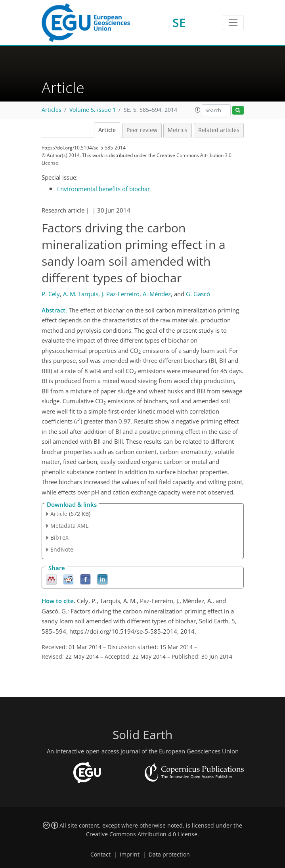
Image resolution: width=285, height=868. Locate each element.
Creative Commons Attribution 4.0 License (142, 834)
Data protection (169, 855)
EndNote (62, 549)
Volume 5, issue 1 (93, 110)
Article (107, 130)
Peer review (142, 130)
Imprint (130, 855)
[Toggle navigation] (233, 23)
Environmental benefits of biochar (103, 189)
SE (179, 22)
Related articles (219, 130)
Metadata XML (69, 526)
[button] (198, 110)
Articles (52, 110)
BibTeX (59, 537)
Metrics (178, 130)
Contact (100, 855)
